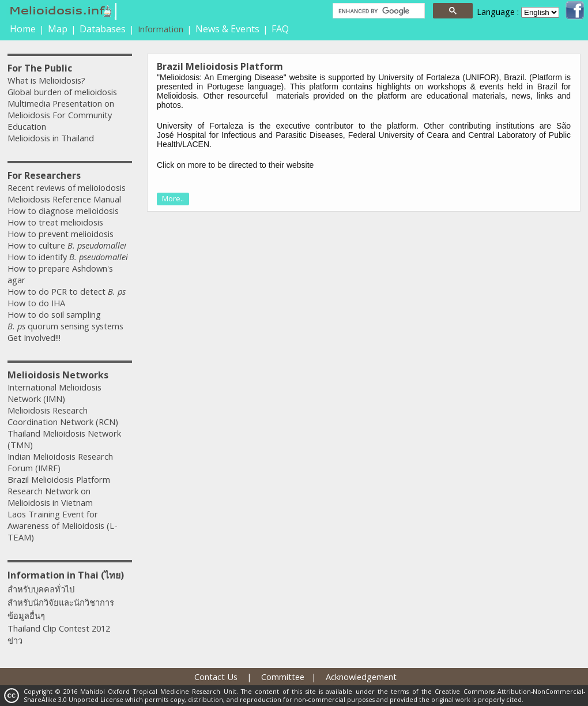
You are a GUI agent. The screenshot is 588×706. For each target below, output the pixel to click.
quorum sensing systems (65, 326)
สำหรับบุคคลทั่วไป (41, 589)
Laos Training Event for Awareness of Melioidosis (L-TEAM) (63, 525)
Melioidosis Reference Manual (64, 199)
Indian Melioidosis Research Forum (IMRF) (60, 462)
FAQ (280, 29)
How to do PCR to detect (67, 291)
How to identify (68, 257)
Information (161, 29)
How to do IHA (36, 303)
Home (23, 29)
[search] (378, 11)
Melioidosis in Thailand (51, 138)
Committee (283, 677)
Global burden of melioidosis (62, 92)
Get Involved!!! (34, 337)
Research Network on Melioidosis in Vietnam (50, 497)
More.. (173, 198)
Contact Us (216, 677)
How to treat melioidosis (55, 222)
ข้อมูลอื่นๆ (26, 615)
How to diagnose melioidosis (63, 211)
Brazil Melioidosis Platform (59, 479)
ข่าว (15, 640)
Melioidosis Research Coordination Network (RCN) (63, 416)
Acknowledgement (361, 677)
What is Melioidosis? (46, 80)
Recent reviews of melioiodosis (67, 187)
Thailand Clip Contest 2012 (59, 628)
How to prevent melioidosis (61, 234)
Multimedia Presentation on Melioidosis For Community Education (61, 115)
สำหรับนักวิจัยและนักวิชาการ (61, 602)
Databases (103, 29)
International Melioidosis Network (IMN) (54, 393)
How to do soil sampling (54, 314)
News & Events (227, 29)
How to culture (67, 245)
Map (58, 29)
